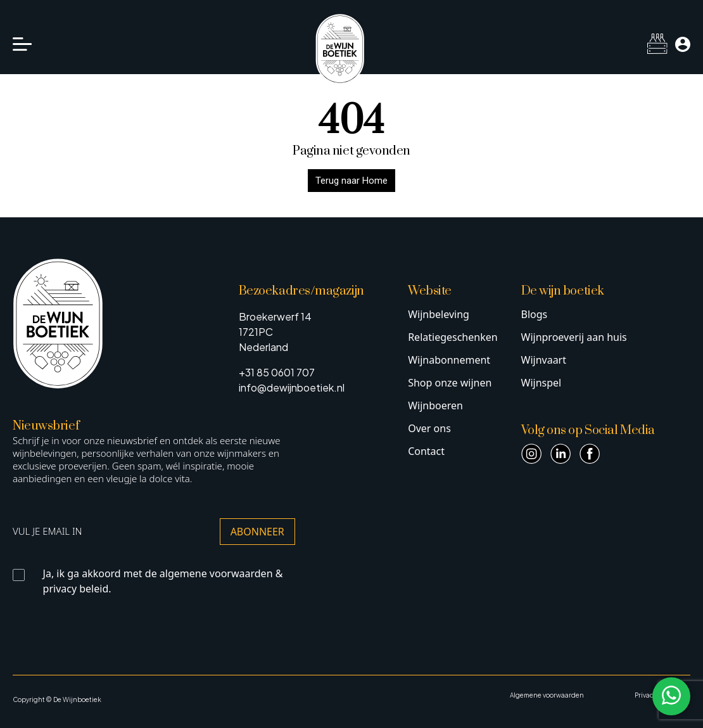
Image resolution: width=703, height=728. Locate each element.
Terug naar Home (351, 181)
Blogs (535, 314)
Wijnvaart (544, 360)
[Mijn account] (683, 44)
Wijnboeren (435, 406)
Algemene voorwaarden (547, 695)
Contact (426, 451)
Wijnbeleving (439, 314)
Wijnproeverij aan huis (574, 337)
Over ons (429, 428)
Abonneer (257, 532)
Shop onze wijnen (450, 383)
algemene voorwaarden (216, 573)
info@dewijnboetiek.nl (292, 387)
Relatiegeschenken (453, 337)
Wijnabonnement (449, 360)
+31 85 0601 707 (277, 372)
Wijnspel (541, 383)
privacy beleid (76, 589)
